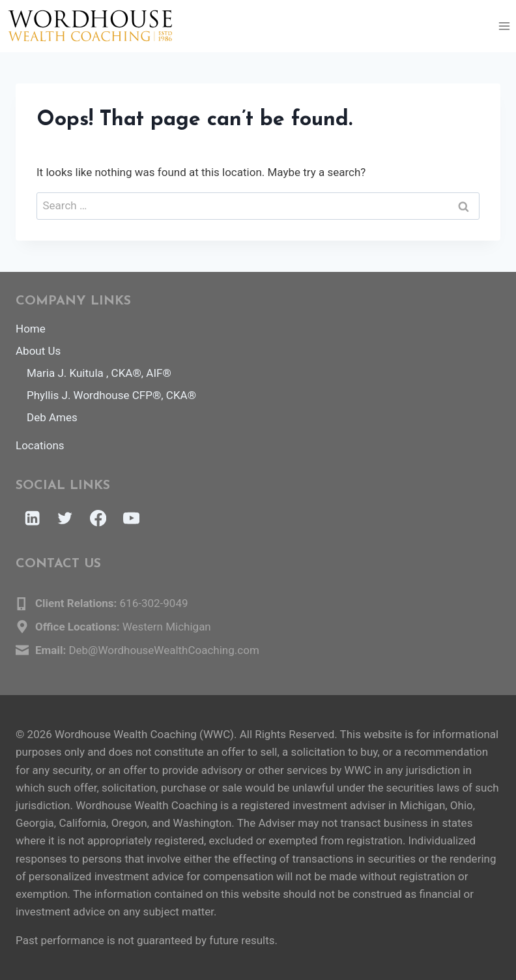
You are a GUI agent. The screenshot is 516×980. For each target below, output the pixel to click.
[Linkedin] (32, 519)
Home (31, 329)
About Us (38, 351)
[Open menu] (504, 26)
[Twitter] (65, 519)
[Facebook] (98, 519)
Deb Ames (52, 417)
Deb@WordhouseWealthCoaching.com (164, 650)
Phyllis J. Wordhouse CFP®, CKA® (111, 395)
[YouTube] (131, 519)
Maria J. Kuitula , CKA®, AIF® (99, 373)
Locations (40, 445)
